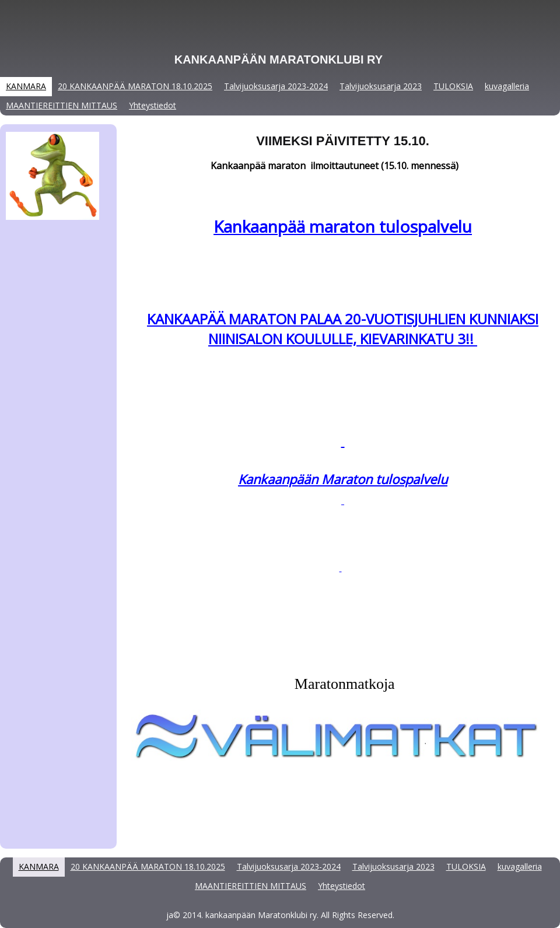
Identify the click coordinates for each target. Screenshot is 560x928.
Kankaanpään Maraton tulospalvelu (343, 479)
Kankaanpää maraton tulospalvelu (343, 226)
